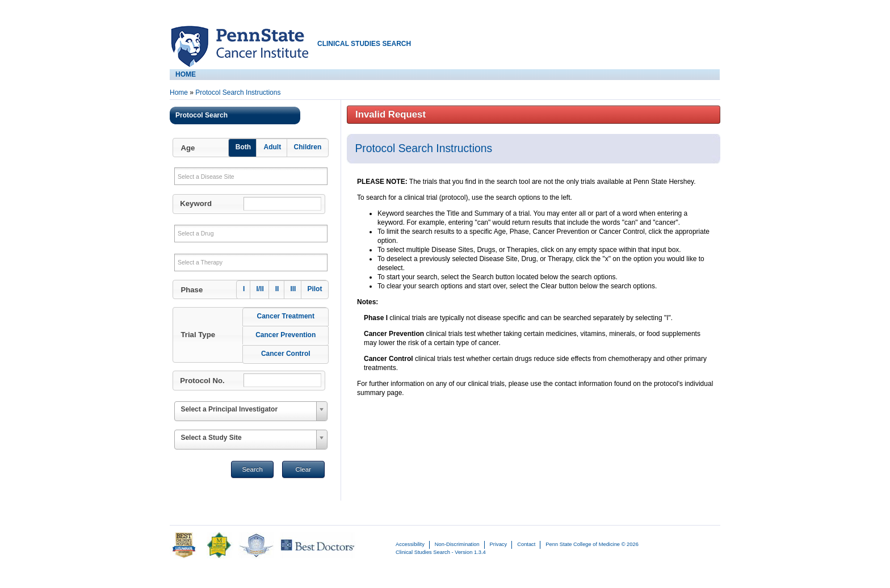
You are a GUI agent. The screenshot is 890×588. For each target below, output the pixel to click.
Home (179, 93)
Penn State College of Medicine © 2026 (592, 544)
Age (188, 148)
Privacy (499, 544)
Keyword (196, 203)
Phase (192, 290)
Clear (303, 469)
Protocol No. (202, 381)
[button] (250, 148)
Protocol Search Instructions (238, 93)
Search (252, 469)
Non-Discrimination (457, 544)
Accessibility (410, 544)
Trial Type (198, 335)
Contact (526, 544)
